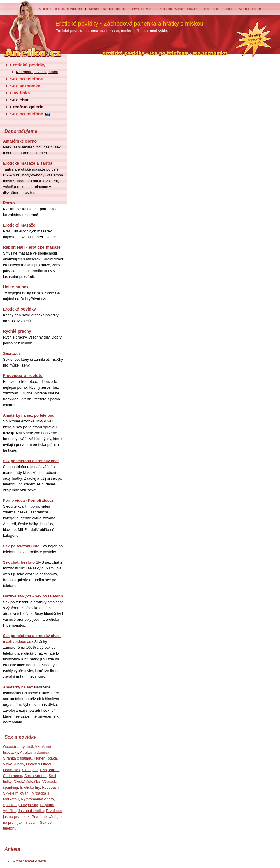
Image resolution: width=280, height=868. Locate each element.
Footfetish (50, 787)
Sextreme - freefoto (218, 9)
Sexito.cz (12, 353)
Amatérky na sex (18, 687)
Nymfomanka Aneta (37, 799)
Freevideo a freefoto (23, 376)
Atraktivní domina (34, 752)
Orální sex (12, 770)
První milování (142, 9)
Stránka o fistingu (17, 758)
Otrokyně (30, 770)
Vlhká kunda (13, 764)
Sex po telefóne (250, 9)
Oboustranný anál (18, 747)
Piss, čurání (50, 770)
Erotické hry (30, 787)
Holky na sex (16, 287)
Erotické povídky (28, 65)
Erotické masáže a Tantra (28, 163)
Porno (9, 203)
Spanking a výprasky (20, 805)
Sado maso (13, 776)
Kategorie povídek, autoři (37, 72)
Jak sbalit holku (31, 811)
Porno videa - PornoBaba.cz (28, 500)
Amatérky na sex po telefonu (29, 415)
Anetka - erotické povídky (22, 26)
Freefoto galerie (27, 107)
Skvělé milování (16, 793)
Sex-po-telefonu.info (21, 546)
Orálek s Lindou (39, 764)
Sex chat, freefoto (19, 562)
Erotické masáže (19, 225)
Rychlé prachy (17, 331)
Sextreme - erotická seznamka (60, 9)
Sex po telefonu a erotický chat (31, 461)
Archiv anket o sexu (30, 861)
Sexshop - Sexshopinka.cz (178, 9)
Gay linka (20, 93)
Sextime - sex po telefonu (107, 9)
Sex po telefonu (27, 79)
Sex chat (19, 100)
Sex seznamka (25, 86)
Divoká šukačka (27, 782)
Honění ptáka (46, 758)
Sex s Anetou (35, 776)
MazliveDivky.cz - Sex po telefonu (33, 596)
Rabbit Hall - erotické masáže (32, 247)
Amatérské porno (20, 141)
